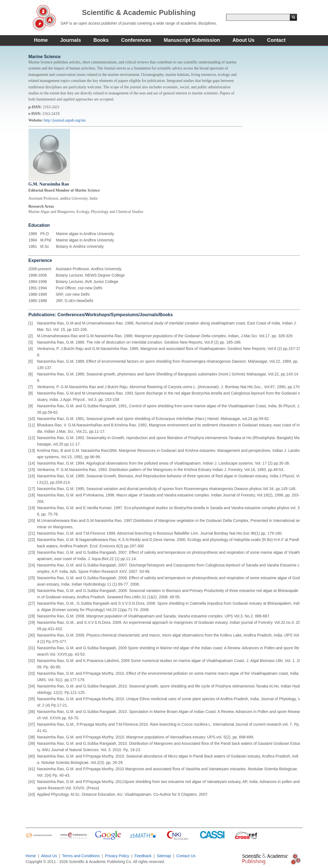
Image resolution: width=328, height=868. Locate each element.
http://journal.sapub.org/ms (65, 120)
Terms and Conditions (81, 856)
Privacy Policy (117, 856)
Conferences (136, 40)
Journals (71, 40)
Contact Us (186, 856)
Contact (276, 40)
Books (101, 40)
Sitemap (164, 856)
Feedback (143, 856)
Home (41, 40)
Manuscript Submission (192, 40)
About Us (244, 40)
